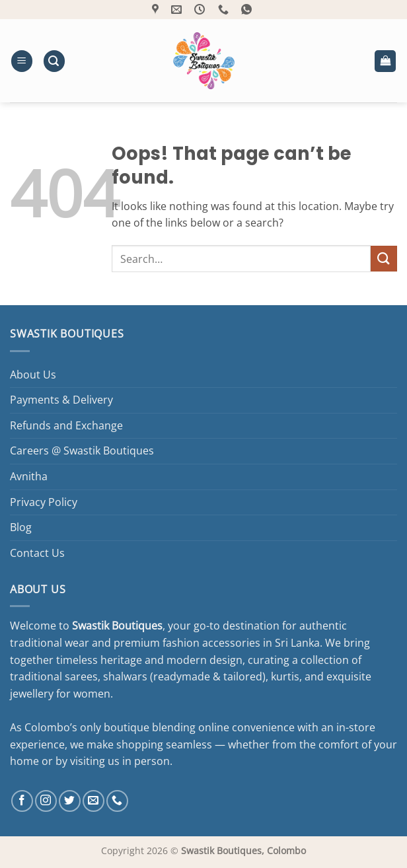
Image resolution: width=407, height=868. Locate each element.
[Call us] (117, 801)
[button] (22, 61)
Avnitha (29, 476)
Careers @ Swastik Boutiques (82, 451)
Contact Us (37, 553)
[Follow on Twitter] (70, 801)
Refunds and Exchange (66, 425)
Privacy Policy (44, 502)
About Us (33, 375)
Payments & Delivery (61, 400)
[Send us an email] (93, 801)
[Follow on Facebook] (22, 801)
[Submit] (384, 259)
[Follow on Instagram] (46, 801)
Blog (21, 527)
